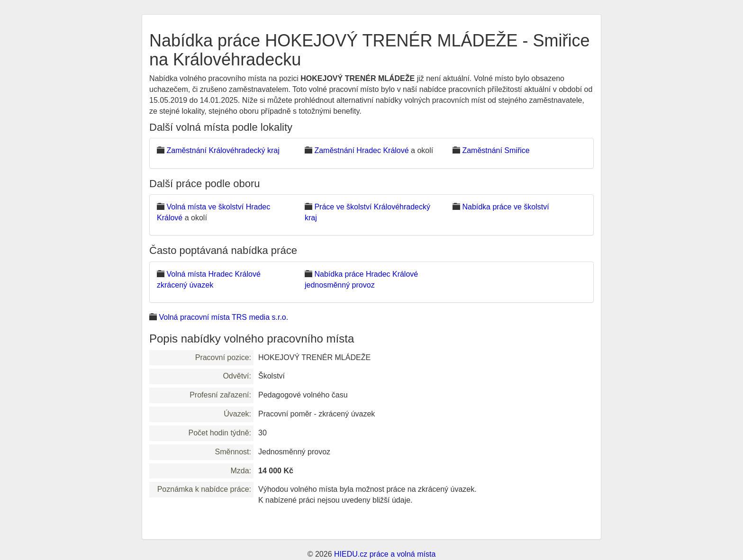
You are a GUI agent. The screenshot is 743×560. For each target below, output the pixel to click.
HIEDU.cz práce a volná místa (385, 554)
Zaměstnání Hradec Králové (361, 150)
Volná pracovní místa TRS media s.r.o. (223, 317)
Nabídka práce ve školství (505, 207)
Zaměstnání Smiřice (496, 150)
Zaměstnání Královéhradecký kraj (223, 150)
